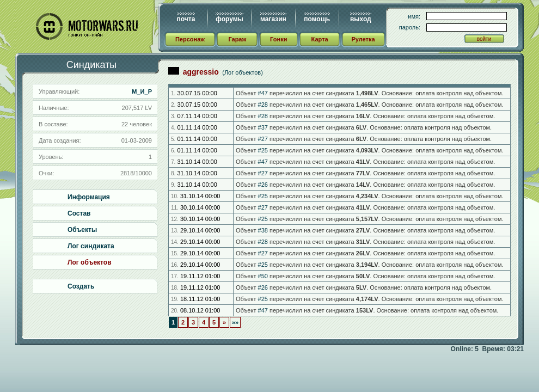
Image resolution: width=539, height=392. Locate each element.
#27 (263, 139)
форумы (229, 19)
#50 (263, 276)
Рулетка (363, 39)
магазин (273, 19)
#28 (263, 105)
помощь (317, 19)
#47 (263, 93)
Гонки (278, 39)
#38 (263, 230)
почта (186, 19)
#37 (263, 127)
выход (361, 19)
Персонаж (190, 39)
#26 (263, 185)
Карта (320, 39)
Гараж (237, 39)
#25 (263, 150)
